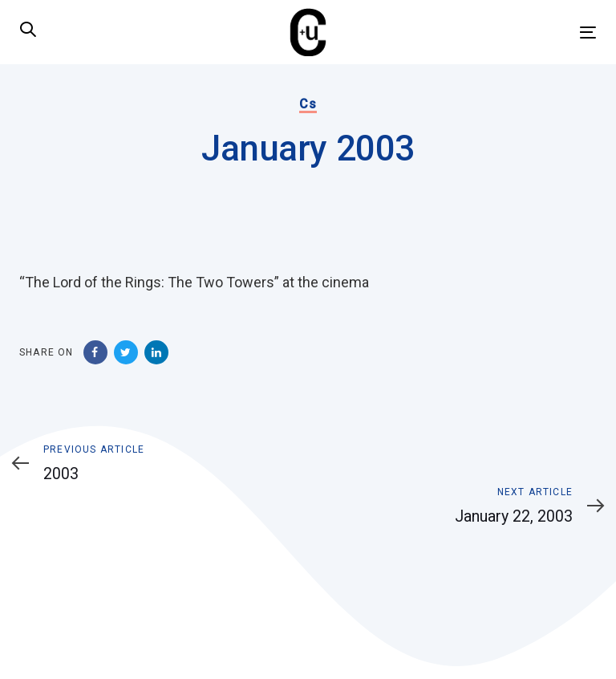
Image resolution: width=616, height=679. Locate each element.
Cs (308, 104)
